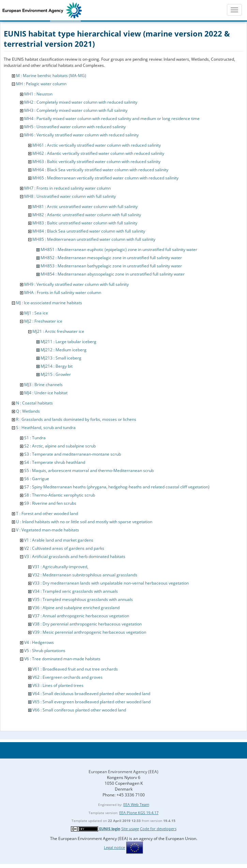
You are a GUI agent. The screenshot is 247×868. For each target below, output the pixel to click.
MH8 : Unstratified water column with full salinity (70, 196)
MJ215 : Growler (56, 374)
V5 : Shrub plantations (45, 651)
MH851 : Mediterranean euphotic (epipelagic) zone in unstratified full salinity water (119, 249)
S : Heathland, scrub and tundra (46, 428)
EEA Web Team (136, 804)
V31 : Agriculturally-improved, (60, 567)
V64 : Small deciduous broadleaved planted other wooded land (91, 694)
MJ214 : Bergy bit (57, 366)
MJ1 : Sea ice (36, 313)
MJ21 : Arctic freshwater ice (58, 331)
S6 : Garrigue (37, 479)
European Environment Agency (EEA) (123, 772)
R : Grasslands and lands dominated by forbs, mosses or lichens (76, 419)
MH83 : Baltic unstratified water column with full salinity (85, 223)
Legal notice (114, 847)
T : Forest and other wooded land (47, 513)
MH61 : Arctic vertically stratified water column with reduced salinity (97, 145)
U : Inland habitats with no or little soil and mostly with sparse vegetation (84, 522)
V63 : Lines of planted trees (58, 685)
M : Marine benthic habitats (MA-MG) (51, 76)
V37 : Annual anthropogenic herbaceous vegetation (81, 616)
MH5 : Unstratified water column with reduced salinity (75, 127)
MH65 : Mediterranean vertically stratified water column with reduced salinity (105, 178)
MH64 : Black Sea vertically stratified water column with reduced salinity (100, 170)
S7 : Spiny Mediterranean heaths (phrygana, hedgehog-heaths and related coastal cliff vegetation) (117, 487)
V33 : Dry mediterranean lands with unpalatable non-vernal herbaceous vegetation (111, 583)
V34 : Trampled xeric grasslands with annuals (75, 591)
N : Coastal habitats (34, 403)
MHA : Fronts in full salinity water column (63, 292)
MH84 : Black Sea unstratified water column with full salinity (89, 231)
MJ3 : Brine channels (43, 385)
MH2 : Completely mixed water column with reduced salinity (81, 102)
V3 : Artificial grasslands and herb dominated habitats (75, 556)
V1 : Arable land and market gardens (59, 540)
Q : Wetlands (28, 411)
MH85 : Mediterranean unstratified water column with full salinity (94, 239)
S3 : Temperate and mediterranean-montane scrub (73, 454)
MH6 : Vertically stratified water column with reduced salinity (81, 135)
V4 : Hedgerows (39, 642)
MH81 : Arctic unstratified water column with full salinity (85, 207)
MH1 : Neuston (38, 94)
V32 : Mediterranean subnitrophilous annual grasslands (85, 575)
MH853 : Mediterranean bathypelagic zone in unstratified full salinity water (111, 266)
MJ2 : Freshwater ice (43, 321)
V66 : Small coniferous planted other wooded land (79, 710)
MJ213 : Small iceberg (61, 358)
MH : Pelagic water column (41, 84)
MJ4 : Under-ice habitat (46, 393)
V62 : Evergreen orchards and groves (67, 677)
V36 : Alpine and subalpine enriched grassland (76, 608)
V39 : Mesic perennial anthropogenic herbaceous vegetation (89, 632)
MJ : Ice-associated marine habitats (49, 303)
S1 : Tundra (35, 438)
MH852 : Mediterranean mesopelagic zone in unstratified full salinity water (111, 258)
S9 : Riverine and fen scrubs (50, 503)
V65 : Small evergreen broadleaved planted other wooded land (91, 702)
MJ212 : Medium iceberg (64, 350)
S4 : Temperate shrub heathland (55, 462)
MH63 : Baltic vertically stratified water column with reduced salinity (96, 161)
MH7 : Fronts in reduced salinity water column (67, 188)
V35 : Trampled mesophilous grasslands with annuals (83, 599)
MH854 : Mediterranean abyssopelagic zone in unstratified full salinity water (113, 274)
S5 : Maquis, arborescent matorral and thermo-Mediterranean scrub (89, 470)
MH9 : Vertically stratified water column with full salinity (76, 284)
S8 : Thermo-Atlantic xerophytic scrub (60, 495)
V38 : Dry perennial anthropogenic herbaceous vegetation (87, 624)
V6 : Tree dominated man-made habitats (62, 659)
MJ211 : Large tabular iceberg (68, 342)
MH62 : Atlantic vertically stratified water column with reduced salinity (98, 153)
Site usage (130, 829)
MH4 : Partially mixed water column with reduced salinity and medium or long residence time (112, 119)
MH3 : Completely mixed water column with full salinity (76, 110)
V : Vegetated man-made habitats (48, 530)
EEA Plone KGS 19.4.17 (139, 813)
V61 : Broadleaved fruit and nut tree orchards (75, 669)
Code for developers (158, 829)
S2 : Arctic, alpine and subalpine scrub (60, 446)
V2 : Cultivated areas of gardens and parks (64, 548)
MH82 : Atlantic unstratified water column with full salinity (87, 215)
